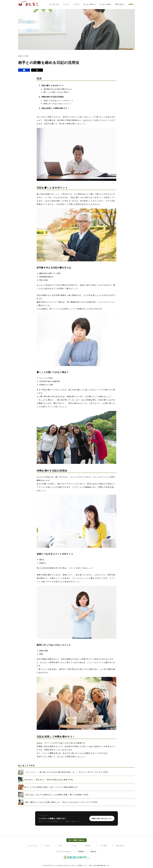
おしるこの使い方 (90, 4)
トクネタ (76, 4)
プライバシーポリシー (64, 852)
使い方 (48, 846)
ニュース (66, 4)
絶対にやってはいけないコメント (58, 104)
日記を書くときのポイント (53, 85)
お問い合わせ (119, 4)
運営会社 (94, 852)
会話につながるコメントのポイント (59, 100)
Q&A (60, 846)
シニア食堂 (103, 846)
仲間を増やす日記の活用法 (53, 97)
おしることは (54, 4)
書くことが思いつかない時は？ (57, 92)
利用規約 (81, 852)
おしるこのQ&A (105, 4)
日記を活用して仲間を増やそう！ (55, 108)
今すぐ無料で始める (76, 840)
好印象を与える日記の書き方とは (58, 89)
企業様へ (131, 4)
